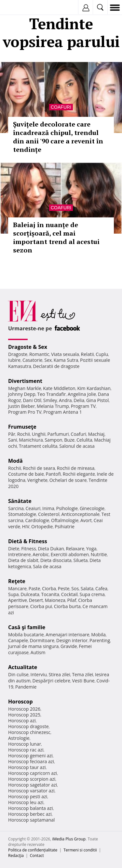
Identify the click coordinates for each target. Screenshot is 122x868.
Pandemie (26, 687)
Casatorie (33, 360)
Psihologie (67, 508)
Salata (87, 588)
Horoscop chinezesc (29, 732)
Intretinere (20, 554)
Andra (65, 400)
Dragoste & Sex (28, 347)
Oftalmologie (65, 520)
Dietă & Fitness (28, 541)
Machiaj (96, 434)
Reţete (17, 581)
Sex (48, 360)
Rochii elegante (79, 474)
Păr (12, 434)
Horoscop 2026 (24, 709)
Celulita (84, 440)
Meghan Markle (25, 388)
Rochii (24, 434)
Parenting (100, 640)
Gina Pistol (97, 400)
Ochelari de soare (68, 480)
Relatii (88, 354)
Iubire (14, 360)
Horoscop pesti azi (28, 796)
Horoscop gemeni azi (30, 756)
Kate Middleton (59, 388)
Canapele (18, 640)
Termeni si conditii (80, 850)
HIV (26, 526)
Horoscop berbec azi (30, 814)
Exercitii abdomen (70, 554)
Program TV (83, 406)
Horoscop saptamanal (31, 820)
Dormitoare (42, 640)
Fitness (29, 549)
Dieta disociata (56, 560)
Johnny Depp (22, 394)
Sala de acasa (47, 566)
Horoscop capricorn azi (33, 773)
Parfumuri (58, 434)
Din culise (18, 674)
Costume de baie (26, 474)
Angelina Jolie (82, 394)
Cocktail (69, 594)
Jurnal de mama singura (33, 646)
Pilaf (72, 600)
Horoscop (20, 702)
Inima (48, 508)
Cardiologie (37, 520)
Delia (79, 400)
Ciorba (49, 588)
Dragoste (18, 354)
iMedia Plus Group (69, 839)
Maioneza (55, 600)
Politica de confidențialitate (33, 850)
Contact (37, 856)
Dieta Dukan (51, 549)
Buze (69, 440)
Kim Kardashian (94, 388)
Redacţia (16, 856)
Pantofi (53, 474)
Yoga (91, 549)
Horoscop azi (22, 721)
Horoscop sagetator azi (33, 785)
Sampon (53, 440)
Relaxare (75, 549)
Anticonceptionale (80, 514)
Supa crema (92, 594)
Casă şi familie (27, 627)
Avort (86, 520)
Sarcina (16, 508)
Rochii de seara (39, 468)
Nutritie (99, 554)
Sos (75, 588)
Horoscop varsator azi (31, 791)
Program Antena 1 (63, 412)
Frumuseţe (22, 427)
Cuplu (102, 354)
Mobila (98, 635)
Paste (34, 588)
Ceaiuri (33, 508)
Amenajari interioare (67, 635)
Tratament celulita (38, 446)
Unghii (39, 434)
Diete (14, 549)
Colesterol (49, 514)
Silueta (81, 560)
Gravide (69, 646)
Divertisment (25, 381)
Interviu (39, 674)
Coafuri (61, 107)
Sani (13, 440)
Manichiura (31, 440)
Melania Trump (53, 406)
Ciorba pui (41, 606)
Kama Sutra (66, 360)
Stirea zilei (59, 674)
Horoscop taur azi (27, 767)
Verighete (37, 480)
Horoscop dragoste (28, 726)
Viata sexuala (65, 354)
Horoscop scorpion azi (32, 779)
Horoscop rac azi (26, 750)
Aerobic (41, 554)
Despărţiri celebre (51, 681)
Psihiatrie (65, 526)
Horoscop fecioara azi (31, 761)
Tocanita (50, 594)
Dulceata (30, 594)
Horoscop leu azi (26, 802)
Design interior (72, 640)
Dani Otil (32, 400)
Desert (36, 600)
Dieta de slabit (23, 560)
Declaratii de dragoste (56, 366)
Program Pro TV (25, 412)
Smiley (50, 400)
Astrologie (19, 738)
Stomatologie (22, 514)
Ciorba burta (67, 606)
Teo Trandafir (51, 394)
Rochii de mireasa (76, 468)
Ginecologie (92, 508)
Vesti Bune (83, 681)
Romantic (39, 354)
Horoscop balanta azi (30, 808)
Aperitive (18, 600)
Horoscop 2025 (24, 715)
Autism (38, 652)
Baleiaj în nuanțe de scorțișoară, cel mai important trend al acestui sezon (56, 237)
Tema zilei (82, 674)
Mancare (17, 588)
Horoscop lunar (25, 744)
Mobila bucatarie (26, 635)
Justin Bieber (21, 406)
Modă (15, 461)
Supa (14, 594)
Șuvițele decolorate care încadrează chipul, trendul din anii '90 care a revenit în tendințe (58, 137)
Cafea (101, 588)
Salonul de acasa (77, 446)
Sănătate (20, 501)
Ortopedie (42, 526)
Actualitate (23, 667)
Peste (64, 588)
